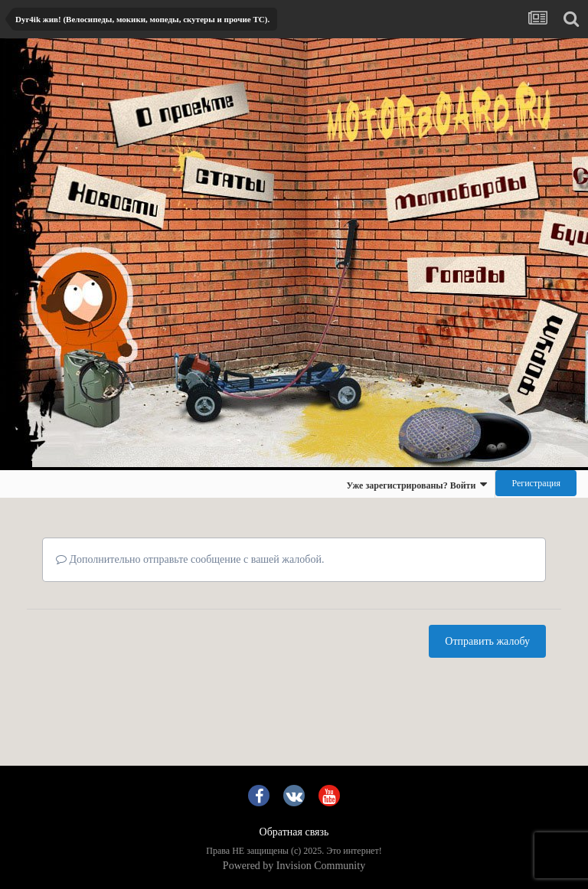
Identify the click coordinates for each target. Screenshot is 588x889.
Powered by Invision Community (294, 866)
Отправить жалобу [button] (487, 641)
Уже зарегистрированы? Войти (416, 484)
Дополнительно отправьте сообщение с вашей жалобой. (190, 559)
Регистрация (536, 483)
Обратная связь (294, 832)
